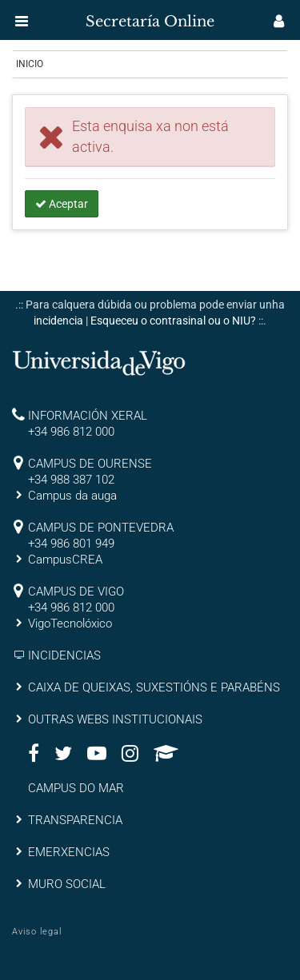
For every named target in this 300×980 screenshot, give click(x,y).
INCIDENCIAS (64, 655)
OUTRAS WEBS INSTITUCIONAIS (115, 719)
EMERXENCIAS (69, 852)
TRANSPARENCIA (75, 820)
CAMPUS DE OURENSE (90, 464)
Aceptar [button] (62, 204)
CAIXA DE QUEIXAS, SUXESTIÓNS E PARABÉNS (154, 687)
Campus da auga (72, 496)
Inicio (30, 64)
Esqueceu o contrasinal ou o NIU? (173, 321)
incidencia (58, 321)
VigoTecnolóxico (70, 623)
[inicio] (43, 16)
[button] (22, 21)
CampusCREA (65, 560)
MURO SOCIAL (67, 884)
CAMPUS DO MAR (76, 788)
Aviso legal (37, 932)
